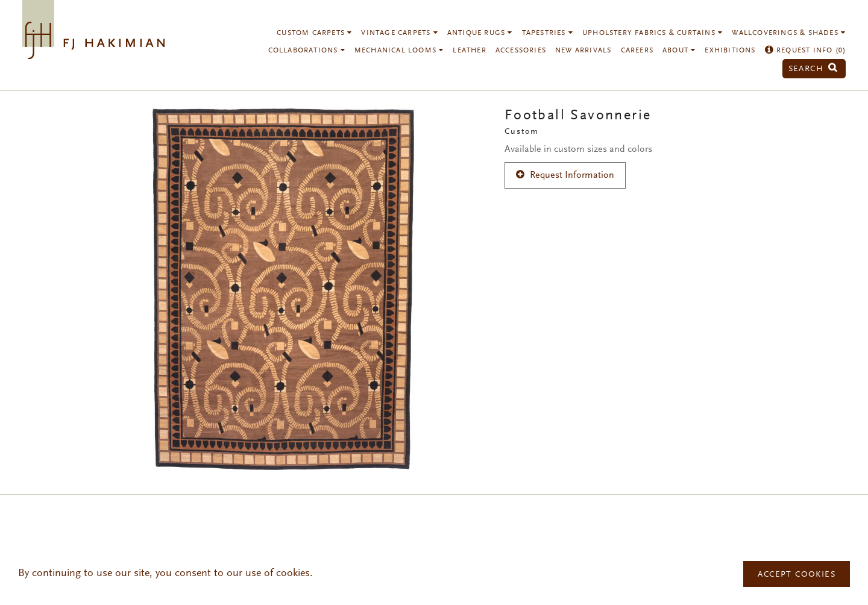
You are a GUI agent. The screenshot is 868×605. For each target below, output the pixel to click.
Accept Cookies (797, 575)
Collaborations (307, 51)
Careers (637, 51)
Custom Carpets (314, 33)
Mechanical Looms (399, 51)
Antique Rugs (480, 33)
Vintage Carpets (399, 33)
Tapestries (548, 33)
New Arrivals (583, 51)
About (679, 51)
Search (813, 69)
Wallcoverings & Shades (789, 33)
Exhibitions (730, 51)
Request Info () (806, 51)
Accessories (521, 51)
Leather (469, 51)
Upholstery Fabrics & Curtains (653, 33)
